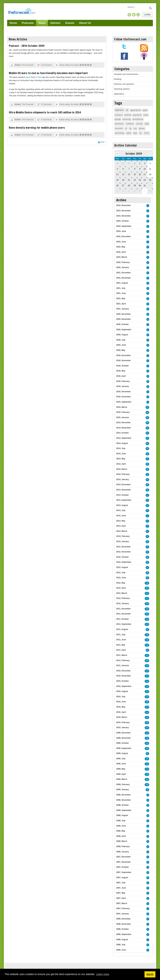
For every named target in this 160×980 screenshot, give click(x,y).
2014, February (123, 474)
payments (137, 115)
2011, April (121, 650)
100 (147, 588)
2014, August (122, 443)
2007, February (123, 908)
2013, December (123, 485)
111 (147, 692)
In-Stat (38, 77)
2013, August (122, 505)
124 (147, 635)
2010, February (123, 722)
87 (147, 552)
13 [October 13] (123, 174)
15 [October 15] (135, 174)
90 (147, 630)
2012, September (124, 562)
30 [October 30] (140, 186)
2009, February (123, 784)
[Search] (138, 7)
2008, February (123, 846)
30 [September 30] (129, 163)
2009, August (122, 753)
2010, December (123, 671)
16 (147, 407)
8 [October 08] (135, 169)
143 (147, 728)
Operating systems (122, 89)
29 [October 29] (135, 186)
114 (147, 707)
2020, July (121, 340)
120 (147, 640)
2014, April (121, 464)
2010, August (122, 691)
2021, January (123, 309)
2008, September (124, 810)
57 (147, 506)
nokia (146, 115)
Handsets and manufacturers (126, 74)
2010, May (121, 707)
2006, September (124, 934)
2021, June (121, 293)
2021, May (121, 298)
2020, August (122, 335)
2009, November (124, 738)
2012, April (121, 588)
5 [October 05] (117, 169)
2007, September (124, 872)
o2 (126, 128)
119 (147, 624)
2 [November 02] (117, 191)
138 (147, 661)
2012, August (122, 567)
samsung (127, 119)
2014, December (123, 423)
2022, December (123, 236)
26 (147, 418)
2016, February (123, 381)
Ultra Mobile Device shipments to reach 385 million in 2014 (45, 112)
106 (147, 609)
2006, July (121, 945)
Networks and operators (124, 84)
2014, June (121, 454)
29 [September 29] (123, 163)
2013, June (121, 516)
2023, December (123, 211)
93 (147, 754)
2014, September (124, 438)
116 (147, 666)
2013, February (123, 536)
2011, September (124, 624)
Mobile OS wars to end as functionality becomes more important (48, 73)
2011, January (123, 665)
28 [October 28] (129, 186)
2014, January (123, 479)
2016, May (121, 371)
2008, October (123, 805)
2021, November (124, 278)
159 (147, 759)
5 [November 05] (135, 191)
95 (147, 542)
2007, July (121, 883)
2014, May (121, 459)
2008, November (124, 800)
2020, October (123, 324)
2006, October (123, 929)
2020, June (121, 345)
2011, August (122, 629)
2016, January (123, 386)
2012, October (123, 557)
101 (147, 655)
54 (147, 433)
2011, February (123, 660)
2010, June (121, 702)
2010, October (123, 681)
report (28, 77)
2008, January (123, 852)
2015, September (124, 402)
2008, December (123, 795)
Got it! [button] (150, 974)
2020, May (121, 350)
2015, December (123, 392)
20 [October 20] (123, 180)
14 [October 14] (129, 174)
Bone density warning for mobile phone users (37, 128)
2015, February (123, 412)
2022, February (123, 262)
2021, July (121, 288)
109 (147, 614)
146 (147, 738)
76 (147, 500)
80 (147, 578)
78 (147, 474)
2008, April (121, 836)
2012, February (123, 598)
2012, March (122, 593)
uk (127, 110)
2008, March (122, 841)
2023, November (124, 216)
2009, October (123, 743)
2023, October (123, 221)
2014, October (123, 433)
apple (145, 110)
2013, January (123, 541)
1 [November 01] (150, 186)
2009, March (122, 779)
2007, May (121, 893)
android (128, 115)
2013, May (121, 521)
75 (147, 511)
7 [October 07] (129, 169)
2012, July (121, 573)
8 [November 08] (150, 191)
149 (147, 743)
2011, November (124, 614)
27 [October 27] (123, 186)
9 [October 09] (140, 169)
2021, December (123, 273)
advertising (120, 133)
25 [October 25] (150, 180)
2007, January (123, 914)
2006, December (123, 919)
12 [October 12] (117, 174)
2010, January (123, 728)
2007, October (123, 867)
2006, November (124, 924)
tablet (129, 133)
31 (147, 444)
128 (147, 702)
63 (147, 469)
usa (135, 128)
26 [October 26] (117, 186)
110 (147, 593)
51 (147, 459)
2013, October (123, 495)
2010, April (121, 712)
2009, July (121, 759)
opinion (119, 110)
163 (147, 779)
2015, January (123, 417)
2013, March (122, 531)
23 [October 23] (140, 180)
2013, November (124, 490)
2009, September (124, 748)
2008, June (121, 826)
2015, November (124, 397)
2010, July (121, 697)
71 (147, 495)
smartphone (138, 119)
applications (136, 110)
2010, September (124, 686)
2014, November (124, 428)
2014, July (121, 448)
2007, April (121, 898)
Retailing (118, 79)
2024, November (124, 205)
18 (147, 412)
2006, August (122, 940)
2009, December (123, 733)
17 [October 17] (145, 174)
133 (147, 583)
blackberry (119, 124)
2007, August (122, 878)
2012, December (123, 547)
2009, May (121, 769)
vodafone (130, 124)
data (135, 133)
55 (147, 464)
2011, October (123, 619)
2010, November (124, 676)
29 (147, 790)
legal (147, 124)
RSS (103, 142)
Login (147, 15)
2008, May (121, 831)
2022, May (121, 247)
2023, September (124, 226)
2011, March (122, 655)
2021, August (122, 283)
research (119, 115)
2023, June (121, 231)
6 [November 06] (140, 191)
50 (147, 454)
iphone (142, 128)
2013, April (121, 526)
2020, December (123, 314)
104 (147, 717)
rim (141, 133)
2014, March (122, 469)
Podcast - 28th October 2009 (27, 46)
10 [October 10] (145, 169)
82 (147, 650)
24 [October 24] (145, 180)
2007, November (124, 862)
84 (147, 480)
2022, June (121, 242)
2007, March (122, 903)
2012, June (121, 578)
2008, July (121, 821)
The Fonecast (28, 65)
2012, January (123, 603)
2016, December (123, 355)
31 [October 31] (145, 186)
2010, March (122, 717)
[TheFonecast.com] (22, 12)
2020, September (124, 330)
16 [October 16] (140, 174)
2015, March (122, 407)
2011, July (121, 635)
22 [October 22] (135, 180)
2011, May (121, 645)
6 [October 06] (123, 169)
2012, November (124, 552)
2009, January (123, 790)
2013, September (124, 500)
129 (147, 604)
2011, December (123, 609)
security (139, 124)
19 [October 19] (117, 180)
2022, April (121, 252)
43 (147, 449)
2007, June (121, 888)
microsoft (119, 128)
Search (151, 8)
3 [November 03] (123, 191)
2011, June (121, 640)
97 (147, 536)
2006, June (121, 950)
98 (147, 557)
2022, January (123, 267)
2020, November (124, 319)
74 (147, 526)
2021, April (121, 304)
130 (147, 619)
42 (147, 438)
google (118, 119)
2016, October (123, 366)
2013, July (121, 510)
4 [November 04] (129, 191)
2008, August (122, 815)
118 (147, 671)
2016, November (124, 361)
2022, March (122, 257)
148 (147, 749)
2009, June (121, 764)
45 (147, 428)
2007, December (123, 857)
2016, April (121, 376)
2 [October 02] (140, 163)
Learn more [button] (103, 974)
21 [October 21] (129, 180)
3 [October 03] (145, 163)
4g (130, 128)
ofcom (147, 133)
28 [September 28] (117, 163)
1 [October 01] (135, 163)
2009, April (121, 774)
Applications (119, 94)
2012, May (121, 583)
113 (147, 598)
